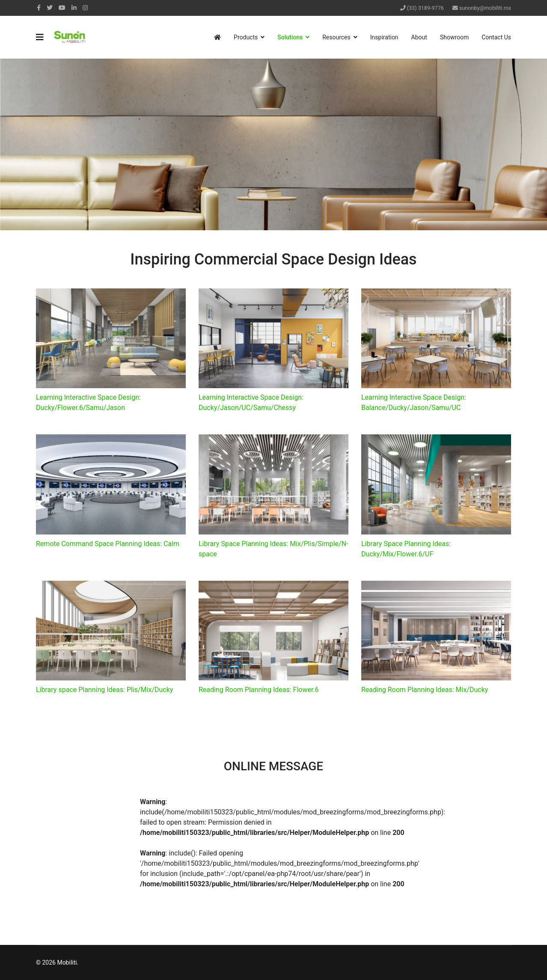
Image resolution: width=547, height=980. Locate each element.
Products (246, 37)
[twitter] (50, 8)
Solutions (290, 37)
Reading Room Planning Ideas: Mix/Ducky (425, 690)
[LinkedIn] (74, 8)
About (419, 37)
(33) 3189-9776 (425, 8)
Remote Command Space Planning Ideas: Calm (108, 544)
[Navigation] (40, 37)
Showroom (454, 37)
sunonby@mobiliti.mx (485, 8)
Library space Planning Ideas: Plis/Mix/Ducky (104, 690)
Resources (336, 37)
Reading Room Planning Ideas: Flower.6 (259, 690)
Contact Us (496, 37)
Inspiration (384, 37)
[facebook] (39, 8)
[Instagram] (85, 8)
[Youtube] (62, 8)
